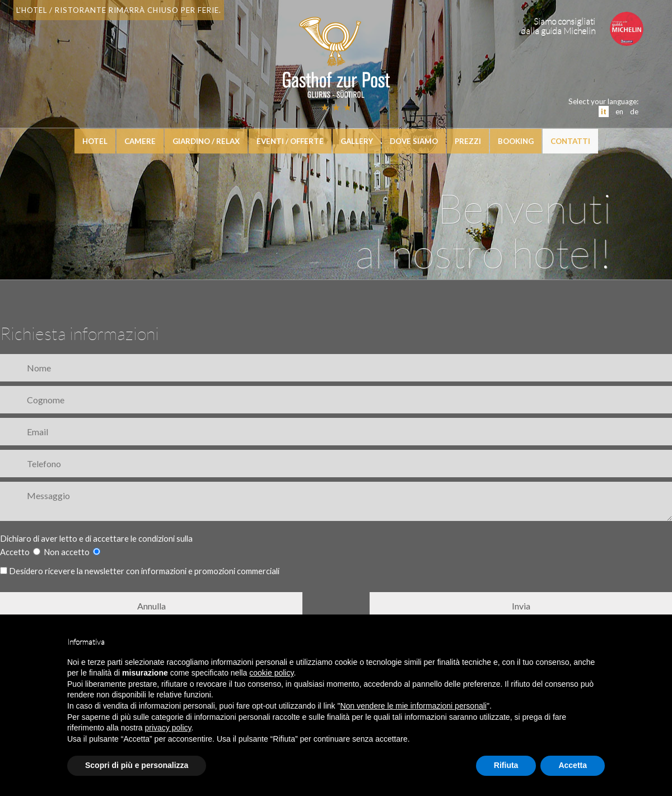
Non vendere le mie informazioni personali (413, 706)
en (619, 111)
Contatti (570, 141)
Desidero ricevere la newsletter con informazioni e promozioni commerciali (140, 571)
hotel (95, 141)
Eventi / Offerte (290, 141)
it (604, 111)
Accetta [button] (573, 765)
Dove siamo (414, 141)
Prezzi (468, 141)
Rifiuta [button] (506, 765)
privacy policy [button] (168, 728)
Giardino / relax (206, 141)
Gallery (357, 141)
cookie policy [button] (271, 673)
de (634, 111)
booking (516, 141)
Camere (140, 141)
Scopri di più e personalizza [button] (137, 765)
